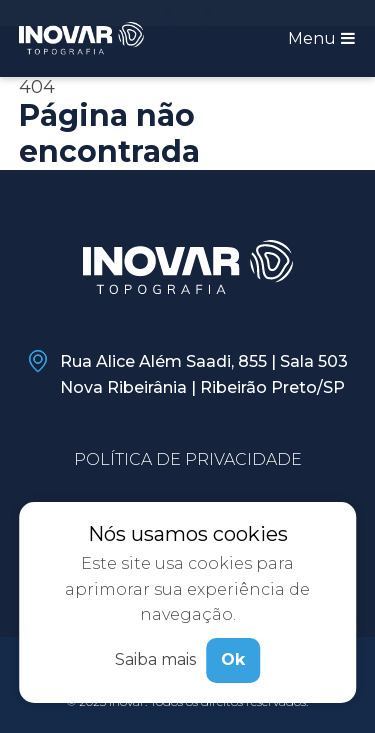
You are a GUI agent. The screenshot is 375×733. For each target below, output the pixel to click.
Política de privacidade (188, 459)
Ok (233, 659)
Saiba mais (155, 659)
